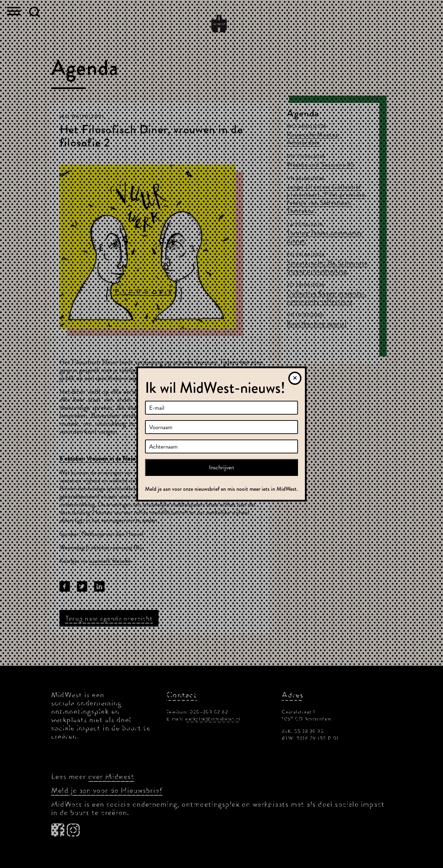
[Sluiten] (295, 378)
